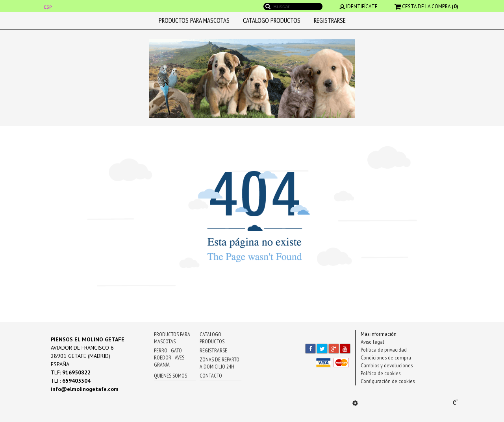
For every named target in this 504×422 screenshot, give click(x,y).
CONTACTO (211, 376)
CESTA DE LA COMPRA (426, 6)
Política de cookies (381, 373)
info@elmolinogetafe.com (85, 389)
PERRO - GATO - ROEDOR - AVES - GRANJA (170, 358)
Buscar (268, 6)
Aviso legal (372, 342)
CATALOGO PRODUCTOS (272, 20)
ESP (48, 7)
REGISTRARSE (330, 20)
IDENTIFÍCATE (359, 6)
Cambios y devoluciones (387, 365)
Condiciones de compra (386, 358)
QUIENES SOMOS (170, 376)
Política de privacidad (384, 350)
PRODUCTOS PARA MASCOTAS (194, 20)
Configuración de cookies (388, 381)
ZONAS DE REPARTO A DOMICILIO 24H (220, 363)
